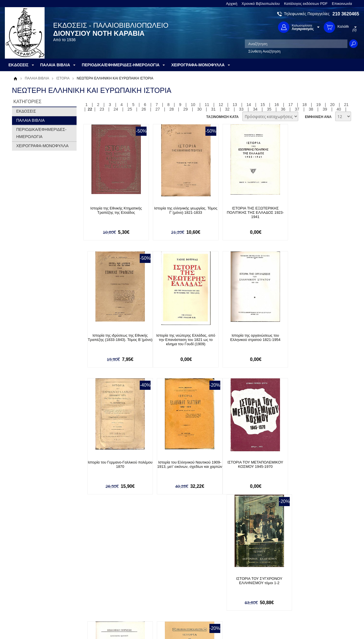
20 (333, 105)
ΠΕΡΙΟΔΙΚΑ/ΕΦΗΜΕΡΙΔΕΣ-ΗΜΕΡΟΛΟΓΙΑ (41, 133)
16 (277, 105)
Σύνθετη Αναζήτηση (264, 51)
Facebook (243, 577)
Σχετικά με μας (28, 577)
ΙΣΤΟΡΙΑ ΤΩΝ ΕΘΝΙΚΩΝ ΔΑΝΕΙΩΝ (312, 463)
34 (255, 109)
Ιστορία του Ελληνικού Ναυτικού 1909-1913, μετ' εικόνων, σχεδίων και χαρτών (312, 340)
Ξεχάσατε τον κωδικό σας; (176, 595)
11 (207, 105)
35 (269, 109)
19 (319, 105)
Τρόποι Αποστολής (101, 591)
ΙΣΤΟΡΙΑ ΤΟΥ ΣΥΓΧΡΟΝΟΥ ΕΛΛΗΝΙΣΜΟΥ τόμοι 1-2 (180, 465)
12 (221, 105)
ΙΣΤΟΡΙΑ (63, 78)
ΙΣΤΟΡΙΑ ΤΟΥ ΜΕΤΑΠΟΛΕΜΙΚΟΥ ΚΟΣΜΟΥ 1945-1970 (114, 465)
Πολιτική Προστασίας (33, 595)
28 (172, 109)
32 (227, 109)
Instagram (243, 595)
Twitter (240, 586)
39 (325, 109)
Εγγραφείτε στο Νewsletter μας (121, 546)
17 (291, 105)
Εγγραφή (162, 586)
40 (339, 109)
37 (297, 109)
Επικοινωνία (342, 4)
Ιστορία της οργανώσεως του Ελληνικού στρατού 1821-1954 (180, 338)
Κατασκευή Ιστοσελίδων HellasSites (323, 625)
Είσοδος (161, 577)
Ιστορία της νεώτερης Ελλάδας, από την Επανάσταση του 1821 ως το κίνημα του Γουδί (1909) (114, 340)
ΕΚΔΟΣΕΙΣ (26, 111)
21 (346, 105)
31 (213, 109)
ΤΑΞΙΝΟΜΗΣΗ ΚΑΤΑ (222, 117)
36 (283, 109)
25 (130, 109)
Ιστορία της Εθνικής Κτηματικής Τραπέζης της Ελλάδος (114, 210)
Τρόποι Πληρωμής (100, 583)
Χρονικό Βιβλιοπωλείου (261, 4)
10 (193, 105)
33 (241, 109)
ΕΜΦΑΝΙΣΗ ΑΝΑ (318, 117)
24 (116, 109)
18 (305, 105)
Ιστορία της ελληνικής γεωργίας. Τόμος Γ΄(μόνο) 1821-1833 (180, 210)
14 (249, 105)
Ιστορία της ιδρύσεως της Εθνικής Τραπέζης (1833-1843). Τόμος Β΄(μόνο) (312, 212)
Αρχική (232, 4)
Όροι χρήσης (26, 586)
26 (144, 109)
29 (185, 109)
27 (158, 109)
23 (102, 109)
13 (235, 105)
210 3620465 (346, 14)
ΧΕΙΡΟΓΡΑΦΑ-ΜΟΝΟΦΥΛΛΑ (42, 146)
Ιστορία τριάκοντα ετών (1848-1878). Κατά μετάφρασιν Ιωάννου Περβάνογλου (246, 467)
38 (311, 109)
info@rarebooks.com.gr (313, 604)
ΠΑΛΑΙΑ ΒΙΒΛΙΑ (37, 78)
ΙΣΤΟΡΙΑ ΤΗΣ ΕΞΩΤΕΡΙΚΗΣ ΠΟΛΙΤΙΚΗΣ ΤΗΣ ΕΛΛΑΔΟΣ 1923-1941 (246, 212)
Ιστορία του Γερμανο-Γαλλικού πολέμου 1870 (246, 338)
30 (199, 109)
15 (263, 105)
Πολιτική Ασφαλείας (101, 600)
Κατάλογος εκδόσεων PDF (306, 4)
